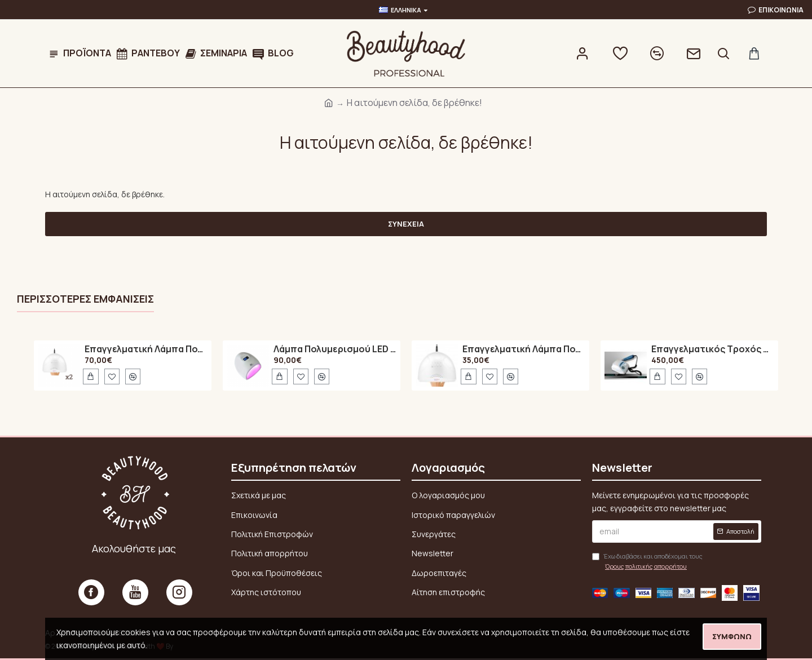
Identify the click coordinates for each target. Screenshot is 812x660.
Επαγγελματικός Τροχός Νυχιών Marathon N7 (713, 349)
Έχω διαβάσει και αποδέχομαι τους (647, 561)
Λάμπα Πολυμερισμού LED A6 (335, 349)
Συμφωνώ (732, 636)
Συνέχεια (406, 224)
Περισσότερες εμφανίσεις (85, 299)
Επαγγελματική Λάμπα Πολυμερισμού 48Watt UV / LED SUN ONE (146, 349)
